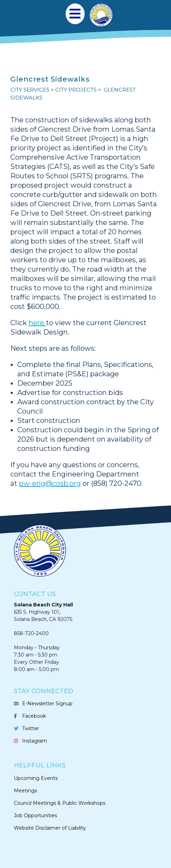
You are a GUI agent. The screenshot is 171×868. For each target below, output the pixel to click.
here (37, 323)
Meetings (25, 791)
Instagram (35, 741)
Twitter (31, 728)
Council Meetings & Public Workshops (60, 803)
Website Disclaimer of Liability (50, 828)
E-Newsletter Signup (47, 704)
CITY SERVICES (30, 90)
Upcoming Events (36, 778)
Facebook (34, 716)
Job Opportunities (35, 815)
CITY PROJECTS (76, 90)
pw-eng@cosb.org (50, 483)
